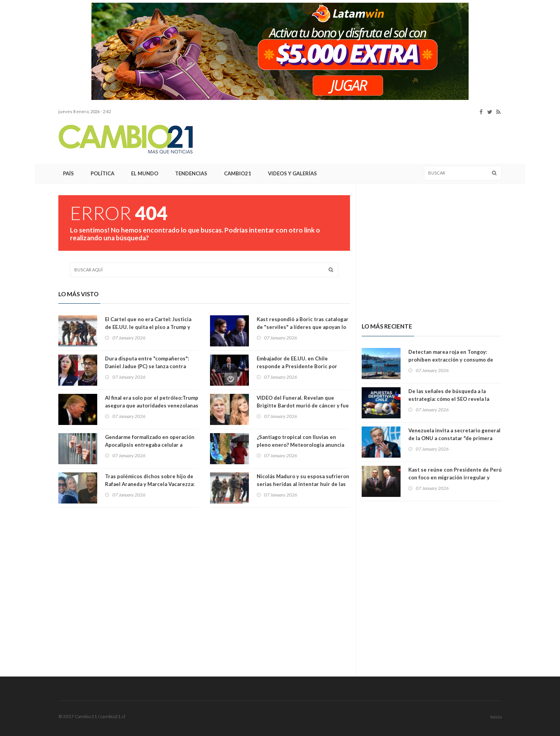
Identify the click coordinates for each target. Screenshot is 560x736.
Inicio (496, 717)
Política (102, 173)
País (68, 173)
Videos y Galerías (292, 173)
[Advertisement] (360, 140)
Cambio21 (238, 173)
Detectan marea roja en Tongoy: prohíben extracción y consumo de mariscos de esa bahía (451, 360)
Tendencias (191, 173)
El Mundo (145, 173)
